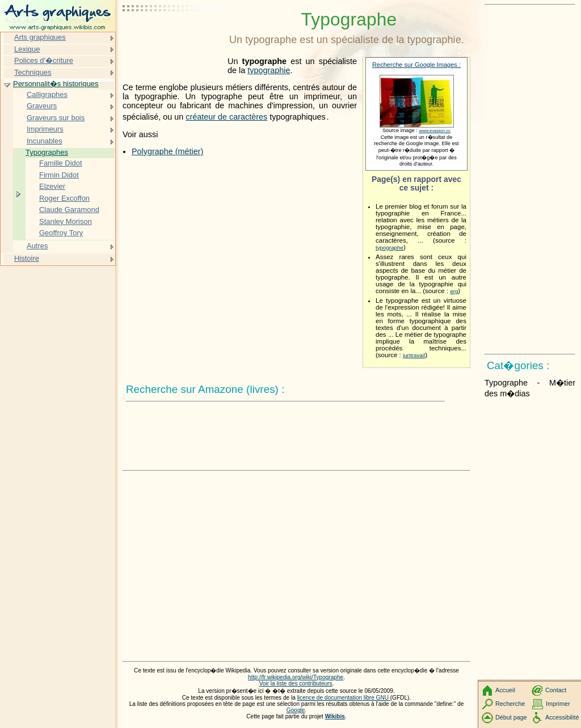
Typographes (47, 152)
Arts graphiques (40, 37)
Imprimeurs (45, 129)
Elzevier (52, 186)
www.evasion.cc (435, 131)
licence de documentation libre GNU (344, 698)
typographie (269, 70)
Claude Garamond (69, 209)
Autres (37, 246)
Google (296, 710)
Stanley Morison (66, 221)
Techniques (33, 72)
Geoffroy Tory (61, 233)
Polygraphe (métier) (167, 151)
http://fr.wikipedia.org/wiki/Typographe (296, 677)
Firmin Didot (59, 175)
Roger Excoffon (64, 198)
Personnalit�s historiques (56, 84)
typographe (390, 247)
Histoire (27, 258)
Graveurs (42, 106)
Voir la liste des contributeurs (296, 683)
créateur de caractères (226, 117)
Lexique (27, 49)
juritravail (414, 355)
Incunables (45, 141)
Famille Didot (61, 163)
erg (454, 291)
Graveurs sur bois (56, 118)
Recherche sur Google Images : (416, 65)
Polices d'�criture (44, 60)
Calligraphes (47, 94)
